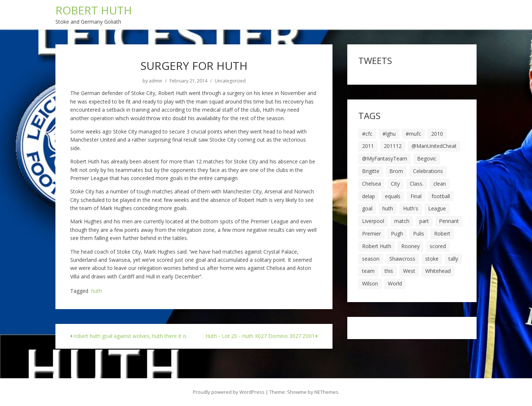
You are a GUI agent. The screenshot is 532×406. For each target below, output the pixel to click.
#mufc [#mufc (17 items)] (413, 134)
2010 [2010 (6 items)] (437, 134)
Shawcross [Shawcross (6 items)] (402, 259)
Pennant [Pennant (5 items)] (449, 221)
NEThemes (326, 392)
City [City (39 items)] (395, 184)
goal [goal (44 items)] (367, 208)
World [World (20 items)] (395, 283)
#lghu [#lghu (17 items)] (389, 134)
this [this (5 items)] (389, 271)
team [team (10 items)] (368, 271)
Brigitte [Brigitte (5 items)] (371, 171)
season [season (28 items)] (371, 259)
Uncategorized (230, 81)
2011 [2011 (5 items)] (368, 146)
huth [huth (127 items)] (388, 208)
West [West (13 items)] (409, 271)
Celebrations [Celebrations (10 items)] (428, 171)
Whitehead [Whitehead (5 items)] (438, 271)
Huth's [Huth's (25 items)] (411, 208)
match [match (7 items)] (402, 221)
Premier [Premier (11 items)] (371, 234)
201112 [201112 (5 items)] (393, 146)
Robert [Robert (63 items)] (442, 234)
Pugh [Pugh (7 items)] (397, 234)
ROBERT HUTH (94, 10)
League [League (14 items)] (437, 208)
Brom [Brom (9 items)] (396, 171)
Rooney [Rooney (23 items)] (410, 246)
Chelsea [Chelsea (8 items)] (371, 184)
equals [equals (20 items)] (393, 196)
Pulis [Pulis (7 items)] (419, 234)
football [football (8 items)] (441, 196)
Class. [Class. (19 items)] (417, 184)
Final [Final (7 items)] (416, 196)
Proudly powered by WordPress (229, 392)
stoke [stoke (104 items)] (432, 259)
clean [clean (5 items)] (440, 184)
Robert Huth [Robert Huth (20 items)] (377, 246)
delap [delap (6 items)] (369, 196)
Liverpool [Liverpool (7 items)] (373, 221)
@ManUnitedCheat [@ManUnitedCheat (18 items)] (434, 146)
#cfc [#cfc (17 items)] (367, 134)
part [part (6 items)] (424, 221)
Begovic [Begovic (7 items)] (427, 158)
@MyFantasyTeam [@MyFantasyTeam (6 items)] (385, 158)
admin (156, 81)
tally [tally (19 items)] (453, 259)
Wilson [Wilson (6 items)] (370, 283)
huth (97, 291)
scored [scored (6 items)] (438, 246)
